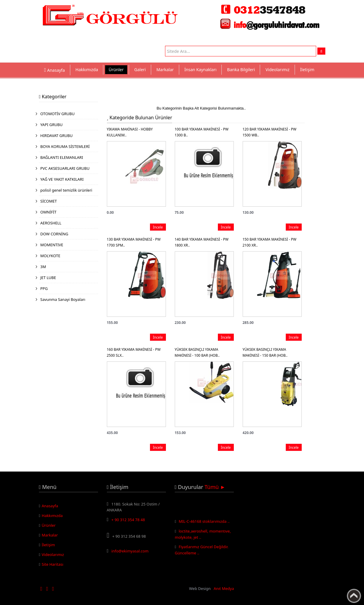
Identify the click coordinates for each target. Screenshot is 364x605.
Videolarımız (277, 70)
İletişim (307, 70)
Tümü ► (215, 487)
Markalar (165, 70)
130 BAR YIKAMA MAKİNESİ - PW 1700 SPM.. (134, 242)
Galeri (140, 70)
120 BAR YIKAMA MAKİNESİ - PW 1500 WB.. (270, 132)
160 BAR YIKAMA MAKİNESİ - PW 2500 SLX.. (134, 352)
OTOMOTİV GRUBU (58, 114)
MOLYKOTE (50, 256)
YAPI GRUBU (52, 125)
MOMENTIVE (52, 245)
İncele (158, 227)
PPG (44, 288)
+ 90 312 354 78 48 (128, 520)
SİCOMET (49, 201)
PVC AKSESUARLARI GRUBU (65, 168)
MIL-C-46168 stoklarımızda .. (204, 524)
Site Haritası (52, 564)
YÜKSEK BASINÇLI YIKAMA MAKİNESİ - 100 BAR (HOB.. (197, 352)
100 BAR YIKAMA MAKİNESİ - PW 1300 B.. (202, 132)
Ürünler (116, 70)
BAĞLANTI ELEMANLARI (62, 157)
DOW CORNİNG (54, 234)
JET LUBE (48, 278)
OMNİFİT (49, 212)
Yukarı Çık (354, 596)
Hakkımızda (87, 70)
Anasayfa (50, 506)
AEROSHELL (51, 223)
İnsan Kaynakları (201, 70)
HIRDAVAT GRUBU (57, 136)
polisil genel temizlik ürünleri (66, 190)
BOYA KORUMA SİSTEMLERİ (65, 146)
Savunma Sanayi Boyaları (63, 299)
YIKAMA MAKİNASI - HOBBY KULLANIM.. (130, 132)
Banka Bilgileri (241, 70)
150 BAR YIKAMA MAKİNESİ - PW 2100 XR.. (270, 242)
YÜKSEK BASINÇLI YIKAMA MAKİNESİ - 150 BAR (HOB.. (265, 352)
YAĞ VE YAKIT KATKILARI (62, 179)
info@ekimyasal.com (130, 551)
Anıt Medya (224, 588)
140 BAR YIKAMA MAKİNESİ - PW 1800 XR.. (202, 242)
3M (43, 267)
